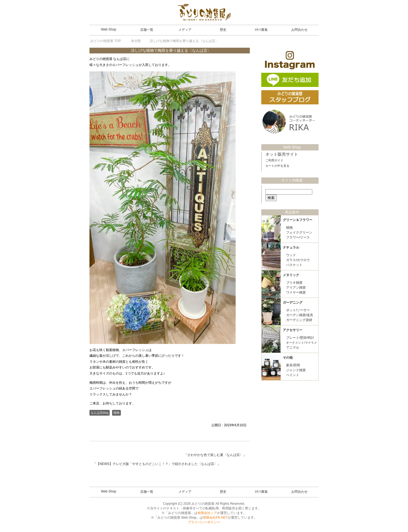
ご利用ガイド (274, 160)
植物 (116, 413)
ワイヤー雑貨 (296, 292)
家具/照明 (293, 365)
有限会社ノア (207, 513)
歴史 (223, 30)
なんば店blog (100, 413)
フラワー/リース (298, 237)
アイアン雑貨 (296, 287)
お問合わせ (299, 30)
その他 (288, 357)
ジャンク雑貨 (296, 370)
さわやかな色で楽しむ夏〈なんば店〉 (215, 455)
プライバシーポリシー (204, 522)
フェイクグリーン (299, 232)
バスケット (294, 265)
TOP (106, 41)
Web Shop (109, 29)
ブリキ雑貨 (294, 282)
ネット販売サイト (282, 154)
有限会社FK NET (215, 518)
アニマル (293, 347)
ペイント (293, 375)
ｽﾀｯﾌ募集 (261, 30)
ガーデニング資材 (299, 320)
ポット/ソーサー (298, 310)
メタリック (291, 275)
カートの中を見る (277, 165)
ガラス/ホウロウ (298, 260)
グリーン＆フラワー (298, 220)
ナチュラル (291, 247)
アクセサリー (293, 330)
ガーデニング (293, 302)
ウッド (291, 255)
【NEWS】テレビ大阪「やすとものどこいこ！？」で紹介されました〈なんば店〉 (157, 464)
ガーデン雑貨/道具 (300, 315)
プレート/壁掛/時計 (300, 337)
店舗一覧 (147, 30)
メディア (185, 30)
